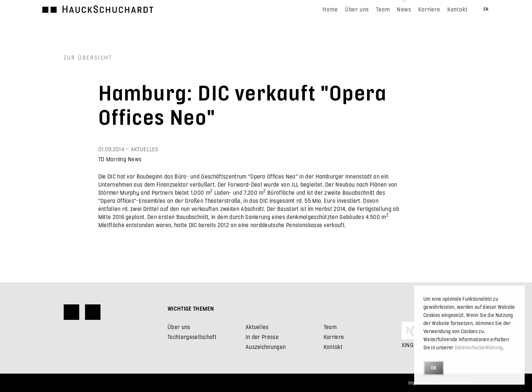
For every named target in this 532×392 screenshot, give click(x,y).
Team (330, 327)
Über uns (179, 327)
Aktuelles (257, 327)
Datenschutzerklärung (479, 347)
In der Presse (262, 337)
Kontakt (333, 347)
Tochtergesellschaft (192, 337)
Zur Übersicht (88, 57)
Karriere (334, 337)
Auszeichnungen (266, 347)
